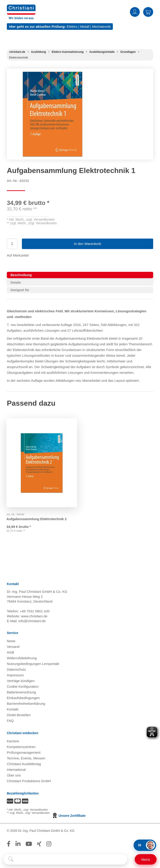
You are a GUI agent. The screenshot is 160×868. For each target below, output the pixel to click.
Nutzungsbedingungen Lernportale (33, 664)
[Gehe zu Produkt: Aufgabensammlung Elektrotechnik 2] (42, 462)
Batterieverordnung (21, 692)
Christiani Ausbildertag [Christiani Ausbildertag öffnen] (24, 764)
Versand (13, 647)
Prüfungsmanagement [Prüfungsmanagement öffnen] (24, 753)
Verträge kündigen (21, 681)
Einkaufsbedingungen (23, 698)
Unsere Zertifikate (69, 816)
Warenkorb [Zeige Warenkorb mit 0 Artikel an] (148, 12)
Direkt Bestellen (19, 715)
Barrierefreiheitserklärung (26, 704)
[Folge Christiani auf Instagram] (49, 844)
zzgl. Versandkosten (40, 219)
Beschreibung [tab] (21, 275)
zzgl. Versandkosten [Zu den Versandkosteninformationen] (36, 810)
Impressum (15, 675)
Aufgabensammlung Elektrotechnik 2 (37, 518)
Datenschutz (16, 670)
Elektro (72, 27)
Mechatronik (101, 27)
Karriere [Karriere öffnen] (13, 741)
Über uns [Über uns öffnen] (14, 775)
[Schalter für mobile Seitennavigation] (146, 859)
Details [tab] (16, 283)
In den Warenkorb (88, 244)
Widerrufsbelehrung (22, 658)
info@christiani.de (32, 621)
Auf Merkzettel (18, 255)
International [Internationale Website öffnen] (16, 770)
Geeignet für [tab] (20, 290)
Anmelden (135, 12)
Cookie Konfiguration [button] (23, 687)
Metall (85, 27)
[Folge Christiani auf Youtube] (29, 844)
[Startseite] (17, 52)
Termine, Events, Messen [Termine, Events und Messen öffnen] (26, 758)
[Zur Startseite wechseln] (21, 7)
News (11, 641)
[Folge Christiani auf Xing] (39, 844)
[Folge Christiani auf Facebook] (9, 844)
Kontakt (13, 709)
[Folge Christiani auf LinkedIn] (18, 844)
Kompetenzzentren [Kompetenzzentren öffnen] (21, 747)
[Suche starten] (11, 859)
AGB (10, 653)
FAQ (10, 721)
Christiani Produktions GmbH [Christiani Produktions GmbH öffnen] (29, 781)
